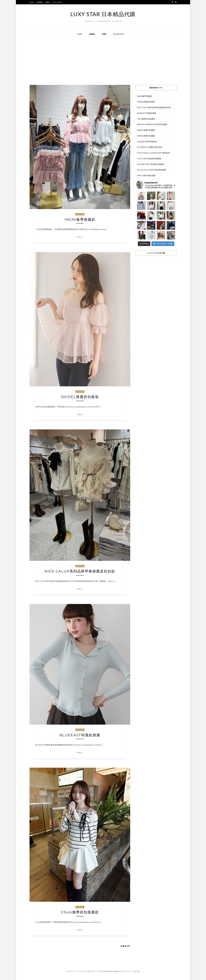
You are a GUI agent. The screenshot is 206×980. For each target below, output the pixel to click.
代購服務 (40, 2)
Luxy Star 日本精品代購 (103, 14)
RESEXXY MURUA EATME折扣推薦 (152, 124)
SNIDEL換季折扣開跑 (146, 130)
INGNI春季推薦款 (80, 220)
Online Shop (57, 2)
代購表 (47, 2)
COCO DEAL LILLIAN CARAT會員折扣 (154, 153)
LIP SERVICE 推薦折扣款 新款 (150, 147)
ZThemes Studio (111, 971)
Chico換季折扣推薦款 (80, 912)
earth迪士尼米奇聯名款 (147, 141)
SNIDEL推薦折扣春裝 (80, 397)
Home (32, 2)
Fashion (80, 214)
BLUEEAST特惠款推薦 (80, 735)
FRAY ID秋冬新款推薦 (146, 175)
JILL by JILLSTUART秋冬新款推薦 (151, 170)
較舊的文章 (125, 946)
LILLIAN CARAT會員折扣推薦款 (151, 164)
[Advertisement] (103, 59)
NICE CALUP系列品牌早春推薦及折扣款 (80, 571)
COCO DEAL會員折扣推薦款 (149, 158)
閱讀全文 (80, 237)
